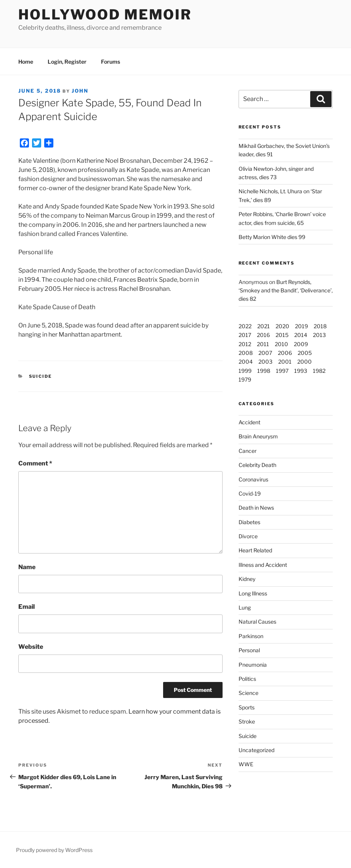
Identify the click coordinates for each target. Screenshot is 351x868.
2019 (301, 326)
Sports (247, 707)
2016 (263, 335)
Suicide (41, 376)
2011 (263, 344)
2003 (265, 362)
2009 (301, 344)
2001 (285, 362)
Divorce (248, 536)
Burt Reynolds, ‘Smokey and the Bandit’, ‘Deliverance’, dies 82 (286, 290)
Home (26, 62)
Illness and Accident (263, 565)
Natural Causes (257, 622)
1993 (301, 371)
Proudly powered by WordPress (54, 850)
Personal (249, 650)
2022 (245, 326)
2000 (305, 362)
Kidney (247, 579)
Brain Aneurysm (258, 436)
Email (26, 607)
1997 (282, 371)
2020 (282, 326)
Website (31, 647)
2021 (264, 326)
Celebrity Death (257, 465)
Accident (249, 422)
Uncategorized (256, 750)
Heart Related (255, 550)
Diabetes (249, 522)
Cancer (248, 451)
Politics (247, 679)
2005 (305, 353)
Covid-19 (250, 493)
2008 (246, 353)
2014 (301, 335)
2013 (319, 335)
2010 (281, 344)
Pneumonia (253, 665)
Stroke (247, 721)
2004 (246, 362)
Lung (245, 607)
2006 (285, 353)
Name (27, 567)
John (80, 91)
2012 (245, 344)
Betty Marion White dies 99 (272, 237)
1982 (319, 371)
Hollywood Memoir (105, 14)
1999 (245, 371)
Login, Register (67, 62)
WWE (246, 764)
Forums (111, 62)
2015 (282, 335)
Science (248, 693)
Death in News (256, 508)
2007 (265, 353)
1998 (264, 371)
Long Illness (253, 593)
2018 (320, 326)
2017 (245, 335)
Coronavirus (253, 479)
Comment (35, 463)
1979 (245, 379)
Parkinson (251, 636)
